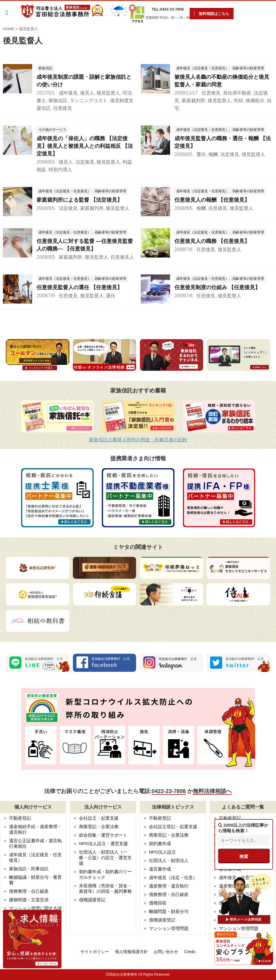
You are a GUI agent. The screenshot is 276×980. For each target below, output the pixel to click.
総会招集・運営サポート (103, 835)
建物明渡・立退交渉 (29, 900)
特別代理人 (60, 170)
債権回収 (158, 903)
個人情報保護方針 (131, 952)
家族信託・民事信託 (29, 869)
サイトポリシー (95, 952)
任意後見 (63, 108)
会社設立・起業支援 (99, 818)
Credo (190, 952)
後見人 (87, 93)
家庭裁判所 (193, 101)
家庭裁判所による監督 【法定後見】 (79, 200)
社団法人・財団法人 (169, 860)
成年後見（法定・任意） (173, 877)
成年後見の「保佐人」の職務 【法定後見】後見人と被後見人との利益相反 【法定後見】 (85, 146)
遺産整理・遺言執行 (169, 886)
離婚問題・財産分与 (169, 911)
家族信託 (58, 101)
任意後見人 (122, 257)
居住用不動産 (237, 93)
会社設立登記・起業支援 (173, 827)
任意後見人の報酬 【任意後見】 (212, 200)
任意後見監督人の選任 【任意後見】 (79, 287)
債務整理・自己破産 (29, 891)
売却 (238, 101)
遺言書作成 (160, 869)
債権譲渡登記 (92, 900)
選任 (201, 154)
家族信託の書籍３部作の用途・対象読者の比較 (138, 440)
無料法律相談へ (212, 791)
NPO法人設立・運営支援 (104, 843)
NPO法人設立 (163, 852)
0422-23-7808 (169, 791)
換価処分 (255, 101)
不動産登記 (20, 818)
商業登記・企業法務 (99, 827)
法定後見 (85, 162)
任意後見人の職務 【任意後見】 (212, 241)
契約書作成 (160, 843)
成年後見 (68, 93)
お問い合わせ (166, 952)
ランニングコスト (89, 101)
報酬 (213, 154)
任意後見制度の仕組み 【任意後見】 (217, 287)
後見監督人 (108, 93)
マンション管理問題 (169, 928)
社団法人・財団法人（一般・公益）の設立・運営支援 (105, 858)
